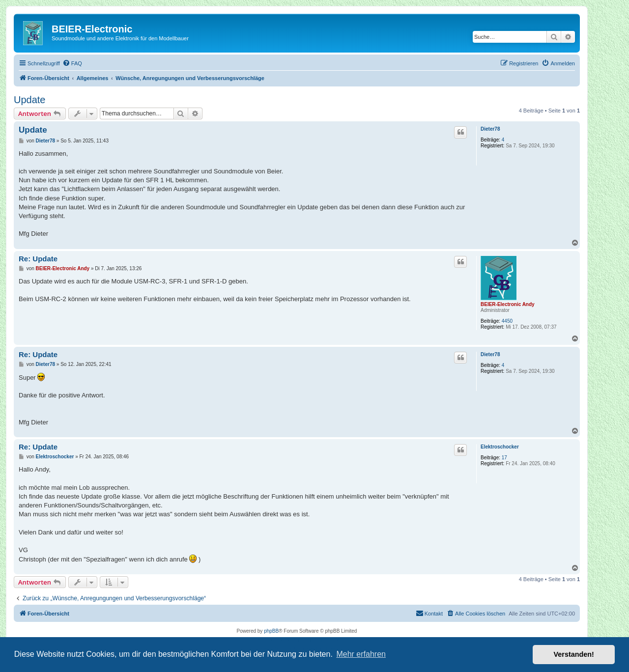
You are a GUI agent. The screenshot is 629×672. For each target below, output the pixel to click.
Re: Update (38, 259)
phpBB (271, 631)
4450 (507, 321)
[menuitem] (72, 63)
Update (30, 100)
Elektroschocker (500, 447)
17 (504, 458)
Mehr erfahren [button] (361, 654)
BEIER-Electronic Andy (508, 304)
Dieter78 (490, 129)
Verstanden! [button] (574, 654)
